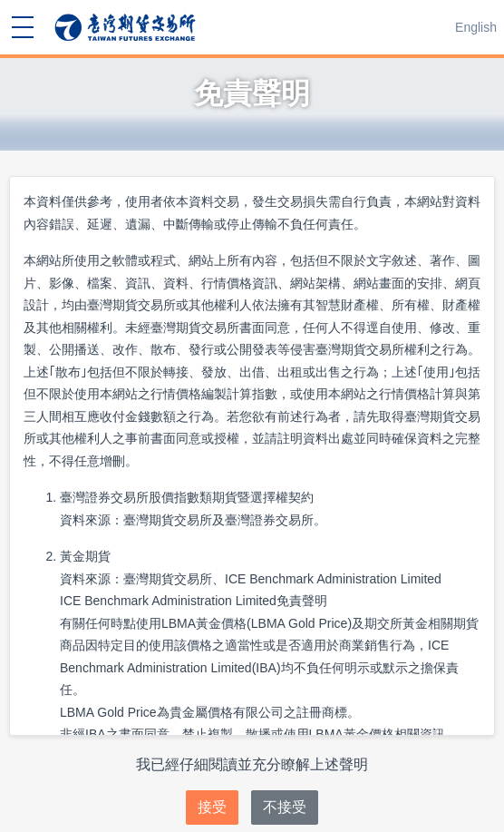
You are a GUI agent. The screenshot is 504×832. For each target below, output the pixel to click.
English (476, 27)
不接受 (285, 807)
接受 (212, 807)
